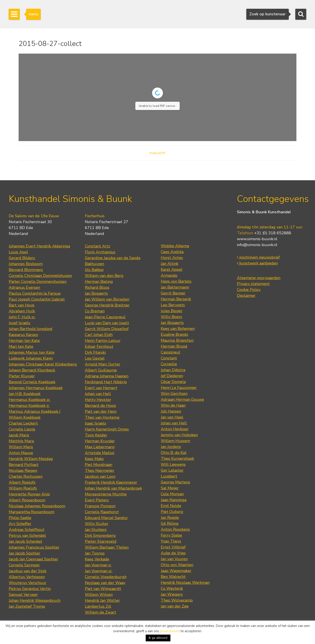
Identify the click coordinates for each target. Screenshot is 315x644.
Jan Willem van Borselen (107, 299)
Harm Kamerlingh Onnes (107, 429)
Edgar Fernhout (99, 346)
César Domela (173, 382)
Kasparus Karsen (23, 335)
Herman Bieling (99, 282)
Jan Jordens (171, 447)
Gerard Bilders (22, 258)
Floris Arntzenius (100, 252)
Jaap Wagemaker (176, 571)
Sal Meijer (170, 488)
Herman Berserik (176, 299)
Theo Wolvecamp (177, 600)
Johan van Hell (98, 394)
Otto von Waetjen (177, 565)
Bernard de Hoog (100, 406)
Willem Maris (21, 447)
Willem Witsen (99, 595)
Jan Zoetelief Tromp (27, 606)
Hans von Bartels (176, 281)
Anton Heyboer (175, 429)
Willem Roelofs (23, 488)
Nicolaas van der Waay (105, 583)
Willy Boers (171, 317)
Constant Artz (97, 246)
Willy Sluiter (97, 524)
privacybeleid (170, 631)
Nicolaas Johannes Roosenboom (37, 506)
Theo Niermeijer (100, 471)
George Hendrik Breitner (107, 305)
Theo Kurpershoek (177, 458)
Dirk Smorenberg (100, 535)
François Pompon (100, 506)
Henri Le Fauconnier (179, 388)
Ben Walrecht (173, 577)
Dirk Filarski (95, 352)
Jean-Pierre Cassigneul (105, 317)
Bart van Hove (22, 305)
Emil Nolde (171, 506)
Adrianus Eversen (24, 287)
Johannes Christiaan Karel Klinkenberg (43, 364)
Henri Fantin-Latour (103, 341)
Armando (169, 275)
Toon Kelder (96, 435)
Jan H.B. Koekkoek (25, 394)
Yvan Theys (171, 541)
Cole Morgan (172, 494)
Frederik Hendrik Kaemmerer (111, 482)
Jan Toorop (95, 553)
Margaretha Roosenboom (31, 512)
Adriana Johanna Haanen (107, 376)
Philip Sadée (20, 518)
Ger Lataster (172, 470)
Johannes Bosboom (26, 264)
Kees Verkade (97, 559)
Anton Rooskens (175, 529)
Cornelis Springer (24, 565)
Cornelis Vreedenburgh (106, 577)
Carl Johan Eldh (99, 335)
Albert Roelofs (22, 482)
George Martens (175, 482)
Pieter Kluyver (22, 376)
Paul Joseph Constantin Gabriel (37, 299)
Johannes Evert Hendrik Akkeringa (39, 246)
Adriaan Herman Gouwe (182, 399)
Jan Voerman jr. (98, 565)
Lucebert (169, 476)
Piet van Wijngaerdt (103, 589)
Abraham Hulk (22, 311)
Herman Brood (174, 346)
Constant (169, 358)
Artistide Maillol (100, 453)
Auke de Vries (173, 553)
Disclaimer (246, 296)
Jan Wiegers (172, 594)
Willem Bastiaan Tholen (107, 547)
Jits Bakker (94, 270)
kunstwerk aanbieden (257, 263)
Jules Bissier (172, 311)
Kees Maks (94, 459)
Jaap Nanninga (174, 500)
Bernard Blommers (26, 270)
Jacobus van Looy (100, 476)
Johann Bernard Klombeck (32, 370)
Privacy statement (253, 284)
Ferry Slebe (171, 535)
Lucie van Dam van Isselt (107, 323)
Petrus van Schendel (27, 535)
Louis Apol (18, 252)
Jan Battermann (175, 287)
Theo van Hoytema (102, 417)
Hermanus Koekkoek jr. (29, 406)
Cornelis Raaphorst (102, 512)
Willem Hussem (175, 441)
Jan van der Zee (175, 606)
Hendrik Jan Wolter (102, 600)
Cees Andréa (172, 252)
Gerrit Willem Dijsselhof (107, 329)
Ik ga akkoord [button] (158, 638)
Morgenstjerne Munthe (106, 494)
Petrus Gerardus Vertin (30, 589)
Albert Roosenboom (27, 500)
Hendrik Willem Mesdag (31, 459)
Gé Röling (170, 523)
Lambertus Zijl (98, 606)
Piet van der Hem (101, 411)
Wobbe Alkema (175, 246)
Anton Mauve (21, 453)
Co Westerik (172, 588)
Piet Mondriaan (99, 465)
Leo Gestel (95, 358)
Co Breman (95, 311)
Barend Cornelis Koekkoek (32, 382)
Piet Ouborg (172, 512)
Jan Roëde (170, 518)
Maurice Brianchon (177, 340)
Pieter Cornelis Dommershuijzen (38, 282)
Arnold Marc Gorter (103, 364)
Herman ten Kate (24, 341)
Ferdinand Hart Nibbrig (106, 382)
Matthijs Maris (21, 441)
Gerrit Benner (173, 293)
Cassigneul (171, 352)
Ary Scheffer (20, 524)
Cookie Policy (249, 290)
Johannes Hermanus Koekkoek (36, 388)
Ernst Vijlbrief (173, 547)
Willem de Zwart (101, 612)
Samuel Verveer (23, 595)
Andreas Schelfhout (27, 530)
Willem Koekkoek (25, 417)
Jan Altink (170, 264)
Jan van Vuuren (174, 559)
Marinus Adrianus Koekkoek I (35, 411)
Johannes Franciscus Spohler (34, 547)
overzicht (157, 153)
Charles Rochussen (26, 476)
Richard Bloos (97, 287)
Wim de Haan (173, 405)
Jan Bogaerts (96, 293)
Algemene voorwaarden (259, 278)
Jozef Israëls (19, 323)
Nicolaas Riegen (23, 471)
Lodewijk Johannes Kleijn (31, 358)
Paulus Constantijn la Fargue (35, 293)
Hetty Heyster (98, 400)
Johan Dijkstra (173, 370)
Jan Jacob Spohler (24, 553)
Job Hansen (171, 411)
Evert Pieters (97, 500)
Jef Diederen (172, 376)
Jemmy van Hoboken (179, 435)
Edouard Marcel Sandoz (106, 518)
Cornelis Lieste (22, 429)
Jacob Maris (19, 435)
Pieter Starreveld (101, 541)
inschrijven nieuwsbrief (258, 257)
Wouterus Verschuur (28, 583)
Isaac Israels (95, 423)
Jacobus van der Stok (28, 571)
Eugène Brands (174, 334)
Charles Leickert (23, 423)
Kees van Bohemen (178, 329)
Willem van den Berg (104, 276)
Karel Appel (172, 269)
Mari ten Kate (21, 346)
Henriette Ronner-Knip (29, 494)
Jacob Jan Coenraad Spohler (33, 559)
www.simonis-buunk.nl (257, 239)
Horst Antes (172, 258)
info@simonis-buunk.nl (257, 245)
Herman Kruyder (100, 441)
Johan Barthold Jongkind (31, 329)
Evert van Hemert (101, 388)
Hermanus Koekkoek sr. (30, 400)
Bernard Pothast (24, 465)
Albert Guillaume (101, 370)
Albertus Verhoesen (27, 577)
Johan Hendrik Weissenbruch (35, 600)
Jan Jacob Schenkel (25, 541)
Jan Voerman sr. (99, 571)
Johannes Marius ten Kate (32, 352)
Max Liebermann (100, 447)
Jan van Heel (172, 417)
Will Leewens (173, 464)
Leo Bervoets (173, 305)
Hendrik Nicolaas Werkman (185, 583)
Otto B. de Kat (174, 453)
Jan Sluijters (96, 530)
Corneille (169, 364)
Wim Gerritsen (174, 394)
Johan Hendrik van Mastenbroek (113, 488)
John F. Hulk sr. (22, 317)
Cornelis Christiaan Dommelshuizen (40, 276)
